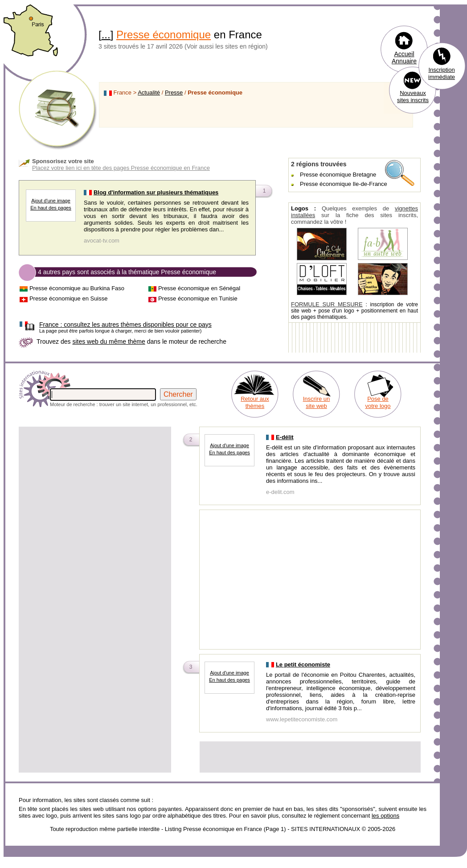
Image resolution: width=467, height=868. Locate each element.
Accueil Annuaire (404, 58)
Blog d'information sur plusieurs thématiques (156, 192)
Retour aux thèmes (255, 402)
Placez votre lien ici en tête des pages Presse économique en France (121, 168)
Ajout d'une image (51, 201)
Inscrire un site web (317, 402)
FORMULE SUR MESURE (327, 304)
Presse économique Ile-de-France (344, 184)
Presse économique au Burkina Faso (77, 288)
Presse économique (164, 35)
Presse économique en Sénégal (199, 288)
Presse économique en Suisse (69, 298)
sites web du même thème (109, 341)
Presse (174, 93)
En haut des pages (51, 208)
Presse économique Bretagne (338, 175)
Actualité (149, 93)
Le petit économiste (303, 664)
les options (385, 816)
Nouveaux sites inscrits (413, 97)
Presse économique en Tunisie (198, 298)
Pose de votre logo (378, 402)
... (106, 35)
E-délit (285, 437)
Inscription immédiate (442, 73)
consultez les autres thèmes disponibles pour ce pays (125, 325)
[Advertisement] (95, 490)
